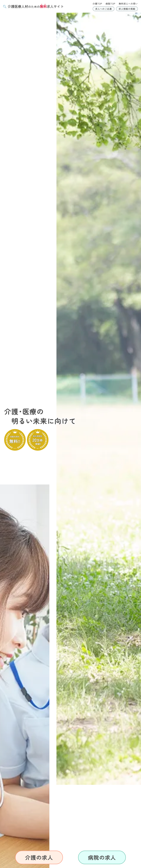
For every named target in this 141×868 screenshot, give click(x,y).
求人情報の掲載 (127, 9)
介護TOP (97, 4)
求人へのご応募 (104, 9)
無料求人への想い (128, 4)
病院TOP (110, 4)
